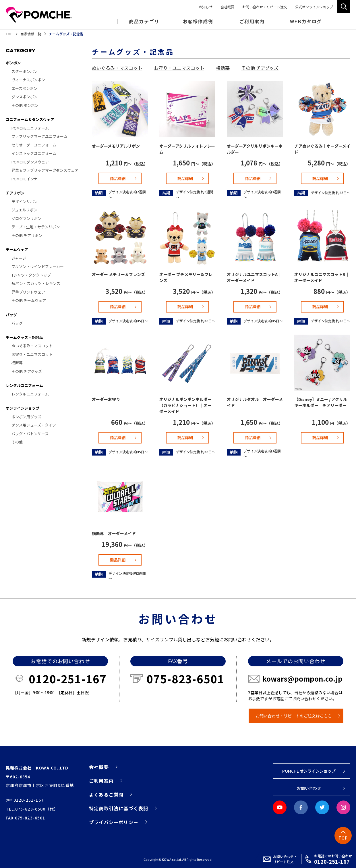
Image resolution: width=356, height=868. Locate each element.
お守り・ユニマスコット (32, 354)
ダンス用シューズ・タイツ (34, 425)
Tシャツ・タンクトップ (31, 275)
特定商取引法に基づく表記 (119, 808)
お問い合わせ (309, 788)
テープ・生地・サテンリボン (36, 227)
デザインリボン (25, 201)
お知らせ (206, 7)
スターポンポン (25, 71)
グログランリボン (26, 218)
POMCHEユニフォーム (30, 128)
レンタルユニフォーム (24, 385)
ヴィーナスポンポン (28, 80)
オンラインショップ (23, 408)
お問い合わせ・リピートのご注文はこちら (294, 716)
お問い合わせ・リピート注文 (265, 7)
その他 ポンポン (25, 105)
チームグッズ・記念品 (24, 337)
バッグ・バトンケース (30, 434)
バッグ (11, 315)
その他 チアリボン (27, 235)
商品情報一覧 (31, 34)
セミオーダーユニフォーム (34, 145)
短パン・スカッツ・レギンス (36, 283)
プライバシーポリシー (114, 822)
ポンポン (13, 63)
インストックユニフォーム (34, 153)
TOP (9, 34)
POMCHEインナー (26, 179)
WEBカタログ (306, 21)
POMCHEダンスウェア (30, 162)
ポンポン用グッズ (26, 417)
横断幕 (17, 363)
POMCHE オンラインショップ (309, 771)
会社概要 (227, 7)
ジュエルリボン (24, 210)
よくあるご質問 (106, 794)
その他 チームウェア (29, 300)
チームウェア (17, 249)
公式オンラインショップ (314, 7)
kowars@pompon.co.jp (302, 679)
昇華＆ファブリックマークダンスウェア (45, 170)
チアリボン (15, 193)
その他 (17, 442)
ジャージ (19, 258)
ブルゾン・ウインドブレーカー (38, 266)
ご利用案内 (101, 781)
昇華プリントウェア (28, 292)
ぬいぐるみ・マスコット (32, 346)
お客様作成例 (198, 21)
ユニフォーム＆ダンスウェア (30, 119)
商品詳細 (118, 178)
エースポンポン (24, 88)
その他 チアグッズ (27, 371)
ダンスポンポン (25, 97)
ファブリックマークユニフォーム (39, 136)
